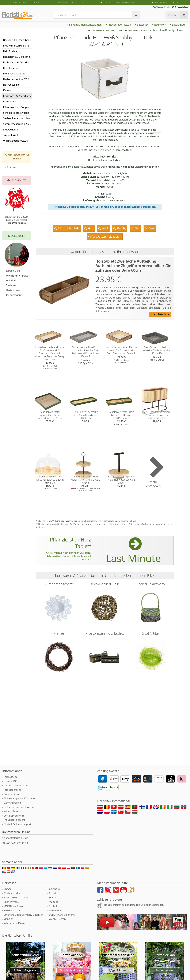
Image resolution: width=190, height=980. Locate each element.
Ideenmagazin (14, 295)
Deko (151, 228)
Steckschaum (10, 130)
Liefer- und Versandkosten (19, 807)
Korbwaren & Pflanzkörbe (100, 30)
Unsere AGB (11, 781)
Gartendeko (12, 290)
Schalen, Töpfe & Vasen (16, 113)
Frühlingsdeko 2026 (14, 73)
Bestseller (142, 25)
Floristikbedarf (11, 68)
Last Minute (178, 25)
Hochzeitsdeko (11, 85)
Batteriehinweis (13, 794)
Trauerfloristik (11, 135)
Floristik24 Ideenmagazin (18, 824)
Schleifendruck (12, 910)
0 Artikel (173, 15)
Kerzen (7, 90)
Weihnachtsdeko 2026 (15, 141)
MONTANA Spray (13, 906)
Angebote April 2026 (118, 25)
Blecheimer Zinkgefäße (16, 46)
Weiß (105, 228)
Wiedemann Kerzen (15, 923)
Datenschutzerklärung (16, 785)
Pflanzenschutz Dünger (16, 107)
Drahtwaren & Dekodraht (17, 62)
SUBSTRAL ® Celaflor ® (62, 915)
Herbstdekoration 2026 (16, 79)
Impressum (10, 777)
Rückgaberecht (12, 790)
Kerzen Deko (13, 271)
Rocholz (53, 906)
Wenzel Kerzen (57, 919)
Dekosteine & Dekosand (16, 57)
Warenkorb (162, 7)
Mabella (54, 902)
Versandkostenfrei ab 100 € (26, 3)
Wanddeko (11, 280)
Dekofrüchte (10, 51)
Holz (90, 228)
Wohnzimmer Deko (16, 276)
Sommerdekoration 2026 (17, 124)
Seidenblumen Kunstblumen (85, 25)
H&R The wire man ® (16, 897)
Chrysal (8, 889)
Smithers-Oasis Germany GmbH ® (23, 915)
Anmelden (180, 7)
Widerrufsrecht (12, 811)
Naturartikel (10, 101)
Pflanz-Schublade (68, 228)
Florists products (13, 893)
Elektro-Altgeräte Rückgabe (19, 798)
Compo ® (54, 889)
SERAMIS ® (55, 910)
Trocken (10, 167)
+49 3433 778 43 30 (17, 843)
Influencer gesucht (14, 820)
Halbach (54, 897)
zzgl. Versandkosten (71, 521)
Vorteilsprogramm (14, 816)
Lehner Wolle (11, 902)
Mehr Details (160, 314)
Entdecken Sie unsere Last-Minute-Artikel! (17, 220)
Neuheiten (159, 25)
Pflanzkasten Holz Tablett (126, 30)
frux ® (53, 893)
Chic (137, 228)
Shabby (121, 228)
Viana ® (8, 919)
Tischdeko (11, 285)
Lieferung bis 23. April (73, 3)
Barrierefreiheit (12, 803)
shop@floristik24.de (17, 838)
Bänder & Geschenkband (17, 40)
